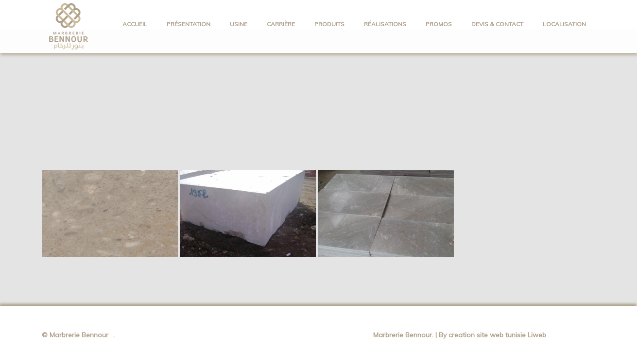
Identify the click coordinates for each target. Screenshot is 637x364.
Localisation (564, 24)
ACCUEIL (135, 24)
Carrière (281, 24)
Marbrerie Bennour (79, 335)
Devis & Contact (497, 24)
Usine (239, 24)
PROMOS (439, 24)
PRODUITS (329, 24)
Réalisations (385, 24)
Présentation (189, 24)
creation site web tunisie (488, 335)
